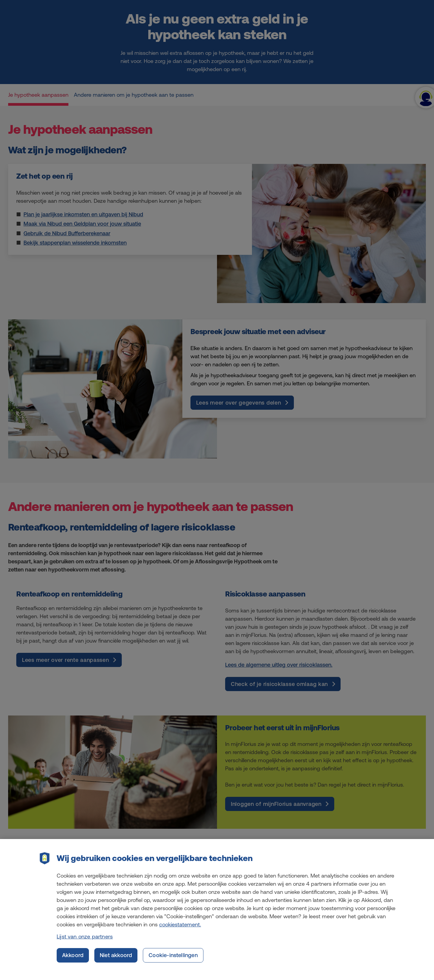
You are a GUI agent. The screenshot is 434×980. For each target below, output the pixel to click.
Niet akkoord (116, 962)
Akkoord (73, 962)
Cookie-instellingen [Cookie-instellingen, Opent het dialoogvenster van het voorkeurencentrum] (173, 962)
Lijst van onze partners (85, 943)
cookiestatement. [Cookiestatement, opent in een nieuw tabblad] (180, 931)
